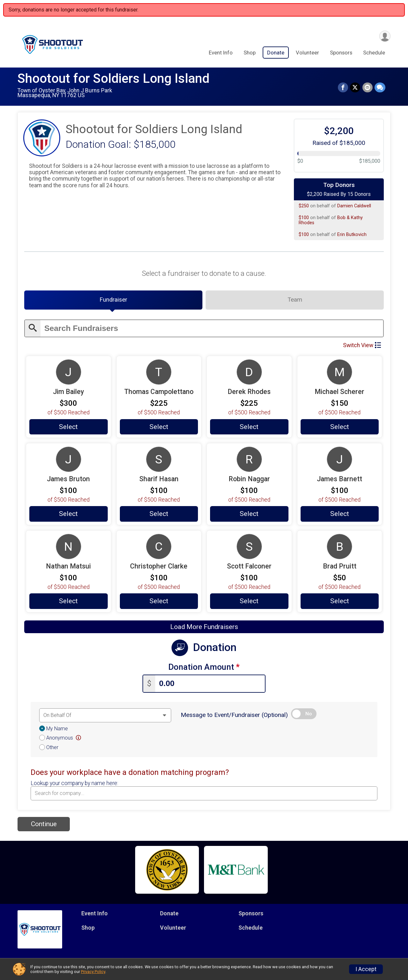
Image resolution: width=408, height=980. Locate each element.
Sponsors (341, 53)
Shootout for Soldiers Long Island (113, 79)
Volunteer (307, 53)
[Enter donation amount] (210, 685)
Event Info (221, 53)
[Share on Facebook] (343, 88)
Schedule (374, 53)
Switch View (362, 346)
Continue (44, 825)
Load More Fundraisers (204, 628)
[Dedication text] (105, 716)
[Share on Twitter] (355, 88)
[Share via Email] (368, 88)
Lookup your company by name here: (74, 784)
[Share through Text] (380, 88)
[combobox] (204, 794)
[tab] (113, 300)
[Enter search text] (212, 329)
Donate (276, 53)
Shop (250, 53)
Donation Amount (204, 668)
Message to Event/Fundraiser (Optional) (234, 715)
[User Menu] (385, 36)
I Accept (366, 969)
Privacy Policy (93, 972)
